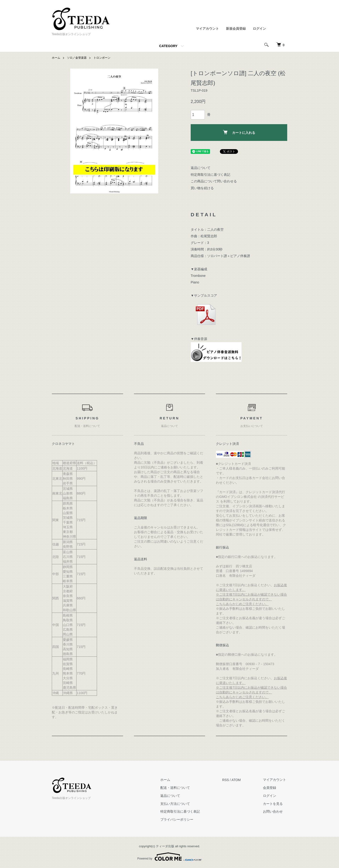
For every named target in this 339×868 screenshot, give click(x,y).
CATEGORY (168, 46)
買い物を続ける (202, 188)
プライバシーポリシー (180, 819)
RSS (228, 780)
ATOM (238, 780)
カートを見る (274, 804)
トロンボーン (102, 58)
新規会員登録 (236, 29)
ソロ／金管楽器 (77, 58)
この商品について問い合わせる (214, 181)
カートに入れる (239, 132)
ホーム (56, 58)
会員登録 (271, 788)
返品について (201, 168)
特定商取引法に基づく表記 (210, 174)
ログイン (259, 29)
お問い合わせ (274, 812)
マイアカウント (207, 29)
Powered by (169, 857)
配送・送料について (178, 788)
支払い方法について (178, 804)
